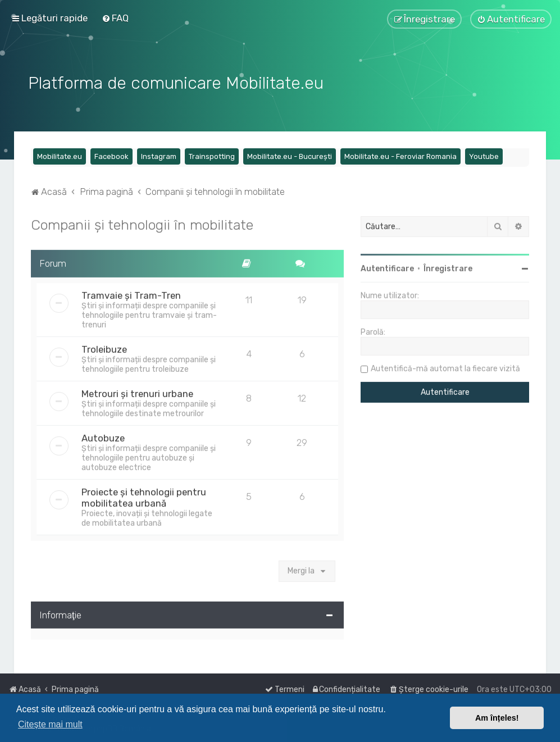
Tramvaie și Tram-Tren (131, 294)
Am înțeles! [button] (497, 718)
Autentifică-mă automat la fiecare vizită (445, 368)
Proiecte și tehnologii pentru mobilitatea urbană (144, 496)
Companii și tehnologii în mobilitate (142, 224)
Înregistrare (448, 268)
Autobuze (103, 436)
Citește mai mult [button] (50, 724)
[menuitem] (115, 18)
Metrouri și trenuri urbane (137, 392)
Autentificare (387, 268)
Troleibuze (104, 348)
